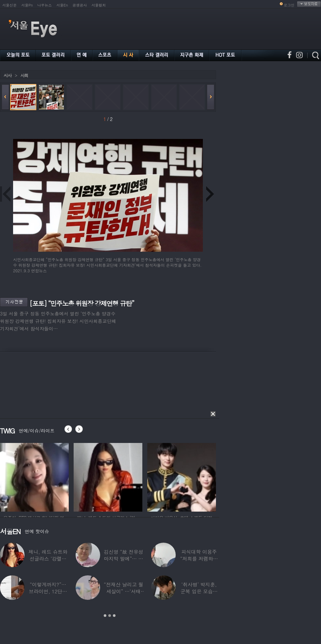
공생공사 (80, 5)
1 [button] (105, 616)
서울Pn (27, 5)
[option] (34, 476)
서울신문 (9, 5)
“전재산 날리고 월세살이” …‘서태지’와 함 (123, 591)
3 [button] (114, 616)
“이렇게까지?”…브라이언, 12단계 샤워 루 (48, 591)
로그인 (289, 5)
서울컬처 (99, 5)
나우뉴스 (45, 5)
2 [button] (110, 616)
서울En (62, 5)
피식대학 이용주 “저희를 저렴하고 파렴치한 (199, 559)
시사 (8, 75)
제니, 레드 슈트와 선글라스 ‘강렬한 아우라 (48, 559)
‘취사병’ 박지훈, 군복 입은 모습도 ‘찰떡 (199, 591)
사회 (24, 75)
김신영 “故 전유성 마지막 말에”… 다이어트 (123, 559)
